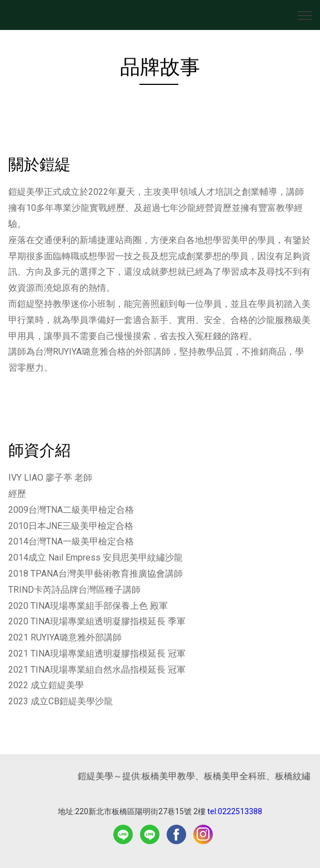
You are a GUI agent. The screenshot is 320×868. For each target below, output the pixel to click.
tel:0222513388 (235, 811)
